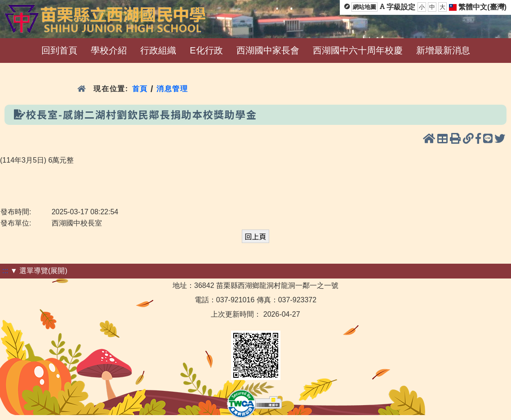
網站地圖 (364, 7)
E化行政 (206, 50)
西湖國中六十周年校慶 (358, 50)
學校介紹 (109, 50)
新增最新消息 (443, 50)
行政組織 (158, 50)
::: (5, 271)
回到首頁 (59, 50)
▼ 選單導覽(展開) (39, 271)
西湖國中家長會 (268, 50)
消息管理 (172, 89)
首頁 (140, 89)
